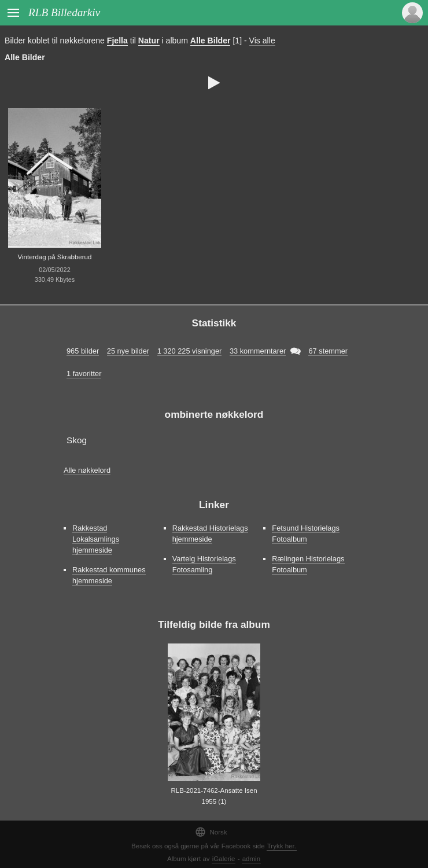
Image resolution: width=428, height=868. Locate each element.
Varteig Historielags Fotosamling (204, 564)
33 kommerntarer (258, 351)
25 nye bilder (128, 351)
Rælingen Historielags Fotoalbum (308, 564)
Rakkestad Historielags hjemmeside (210, 534)
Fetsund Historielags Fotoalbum (306, 534)
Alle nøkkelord (87, 470)
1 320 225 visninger (190, 351)
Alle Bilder (211, 41)
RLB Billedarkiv (64, 12)
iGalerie (224, 859)
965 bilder (83, 351)
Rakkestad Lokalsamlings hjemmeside (96, 539)
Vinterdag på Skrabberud (55, 257)
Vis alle (262, 41)
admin (251, 859)
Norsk (211, 832)
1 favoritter (84, 374)
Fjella (117, 41)
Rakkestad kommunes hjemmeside (109, 575)
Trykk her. (282, 846)
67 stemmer (328, 351)
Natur (149, 41)
